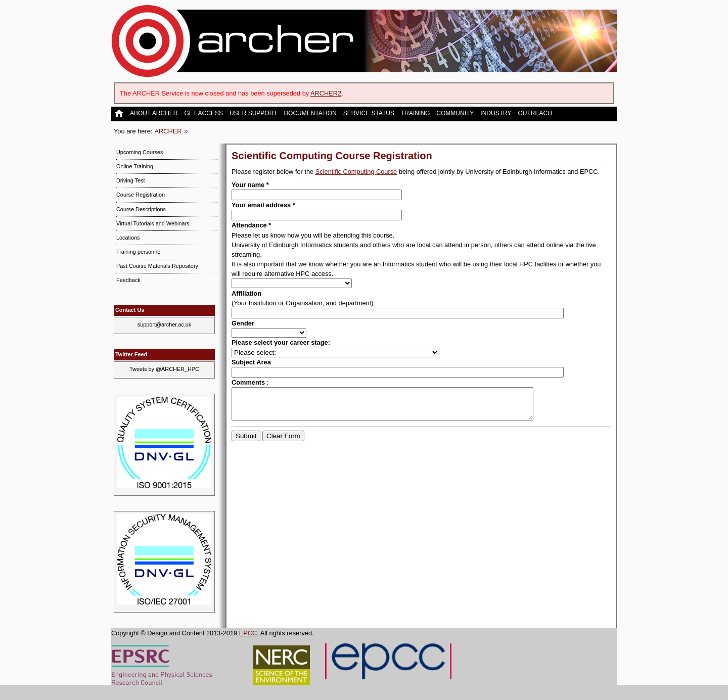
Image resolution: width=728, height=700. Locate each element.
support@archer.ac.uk (165, 324)
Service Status (369, 113)
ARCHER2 (326, 93)
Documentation (310, 113)
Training (415, 113)
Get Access (203, 113)
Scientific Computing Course (356, 172)
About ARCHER (154, 113)
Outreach (535, 113)
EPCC (248, 633)
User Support (253, 113)
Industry (496, 113)
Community (455, 113)
